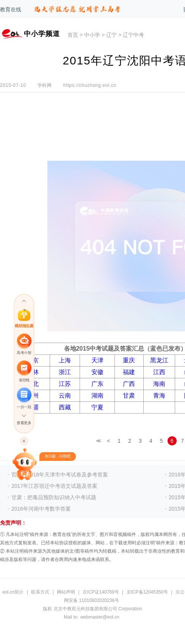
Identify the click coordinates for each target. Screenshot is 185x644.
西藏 (65, 407)
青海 (159, 396)
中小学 (92, 35)
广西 (129, 384)
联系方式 (40, 592)
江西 (159, 372)
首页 (73, 35)
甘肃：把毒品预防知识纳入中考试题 (54, 497)
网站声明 (66, 592)
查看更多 (24, 423)
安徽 (97, 372)
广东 (97, 384)
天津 (97, 360)
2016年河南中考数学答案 (41, 509)
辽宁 (111, 35)
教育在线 (11, 9)
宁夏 (97, 407)
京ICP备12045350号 (147, 592)
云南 (65, 396)
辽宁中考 (133, 35)
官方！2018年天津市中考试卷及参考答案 (60, 475)
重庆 (129, 360)
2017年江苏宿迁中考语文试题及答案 (54, 486)
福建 (129, 372)
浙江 (65, 372)
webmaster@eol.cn (100, 617)
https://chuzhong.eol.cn (90, 85)
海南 (159, 384)
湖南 (97, 396)
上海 (65, 360)
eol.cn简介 (13, 592)
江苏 (65, 384)
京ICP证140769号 (101, 592)
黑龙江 (159, 360)
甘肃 (129, 396)
